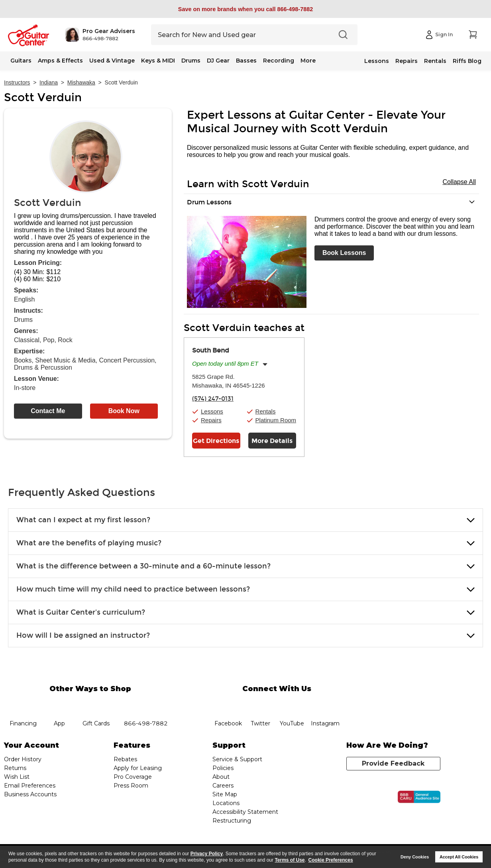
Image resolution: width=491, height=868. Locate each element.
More (308, 61)
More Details (272, 441)
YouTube (292, 704)
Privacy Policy (207, 854)
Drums (191, 61)
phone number (146, 704)
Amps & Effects (60, 61)
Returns (15, 768)
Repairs (407, 61)
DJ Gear (218, 61)
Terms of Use (290, 860)
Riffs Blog (467, 61)
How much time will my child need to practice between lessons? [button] (133, 589)
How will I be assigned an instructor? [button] (83, 635)
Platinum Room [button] (276, 420)
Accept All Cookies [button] (459, 857)
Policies (223, 768)
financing (23, 704)
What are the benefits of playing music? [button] (89, 543)
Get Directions (216, 441)
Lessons (377, 61)
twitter (260, 704)
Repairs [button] (211, 420)
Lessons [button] (212, 411)
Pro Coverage (133, 777)
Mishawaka (81, 82)
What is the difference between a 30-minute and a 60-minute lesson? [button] (143, 566)
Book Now (124, 411)
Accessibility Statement (245, 812)
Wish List (17, 777)
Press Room (131, 786)
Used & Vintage (112, 61)
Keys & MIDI (158, 61)
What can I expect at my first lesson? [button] (83, 520)
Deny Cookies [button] (415, 857)
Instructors (17, 82)
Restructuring (232, 821)
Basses (246, 61)
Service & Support (237, 759)
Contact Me (48, 411)
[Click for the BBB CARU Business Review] (419, 797)
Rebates (125, 759)
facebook (228, 704)
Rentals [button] (266, 411)
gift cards (96, 704)
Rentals (435, 61)
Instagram (325, 704)
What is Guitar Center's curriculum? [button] (81, 612)
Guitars (21, 61)
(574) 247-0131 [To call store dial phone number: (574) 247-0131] (213, 399)
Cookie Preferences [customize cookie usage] (331, 860)
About (221, 777)
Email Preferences (30, 786)
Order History (23, 759)
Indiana (49, 82)
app (60, 704)
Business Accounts (30, 794)
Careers (223, 786)
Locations (226, 803)
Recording (279, 61)
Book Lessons (344, 253)
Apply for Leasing (138, 768)
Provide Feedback (393, 763)
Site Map (225, 794)
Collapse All (459, 182)
